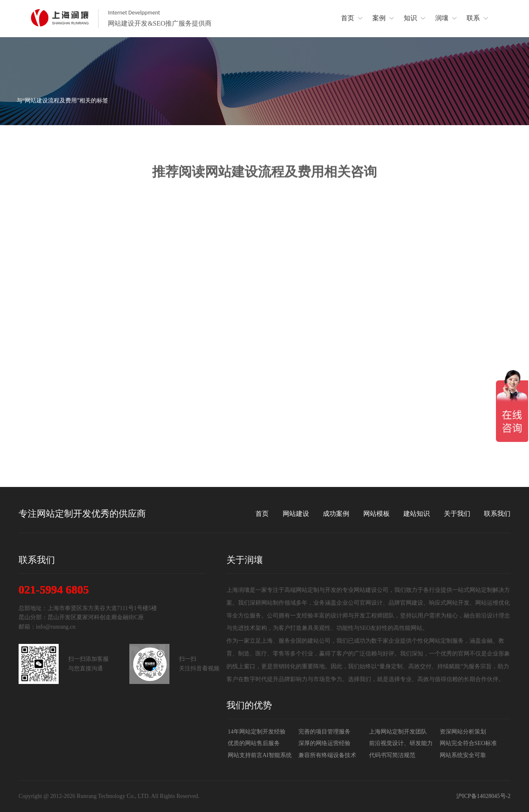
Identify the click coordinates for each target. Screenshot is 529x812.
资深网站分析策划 (463, 732)
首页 (262, 514)
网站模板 (376, 514)
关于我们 (457, 514)
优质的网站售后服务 (254, 743)
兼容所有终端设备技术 (327, 755)
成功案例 (336, 514)
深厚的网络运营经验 (324, 743)
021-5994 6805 (54, 590)
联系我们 (497, 514)
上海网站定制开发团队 (398, 732)
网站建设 (296, 514)
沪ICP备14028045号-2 (483, 796)
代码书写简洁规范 (392, 755)
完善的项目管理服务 (324, 732)
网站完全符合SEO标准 (468, 743)
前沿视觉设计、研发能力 (401, 743)
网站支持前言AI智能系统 (260, 755)
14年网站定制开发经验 (257, 732)
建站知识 (417, 514)
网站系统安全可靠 (463, 755)
